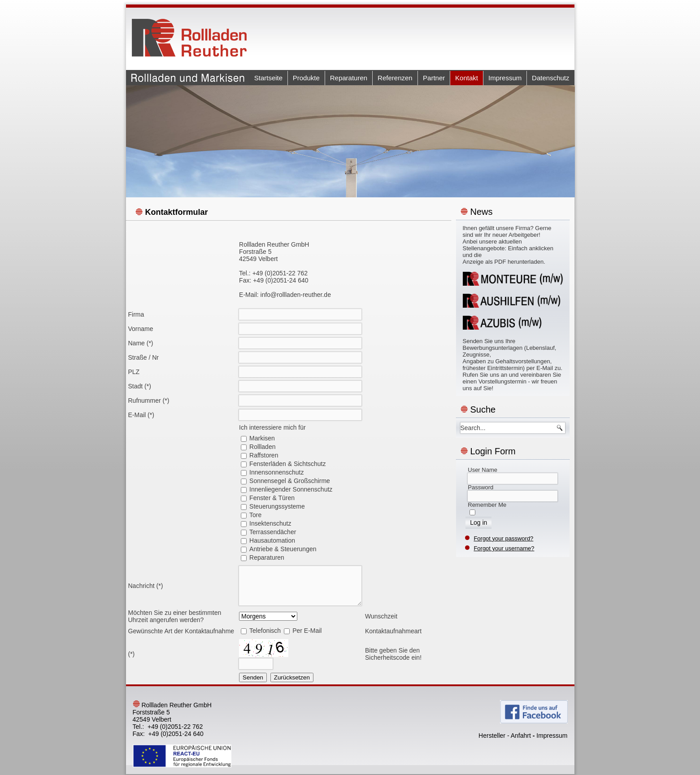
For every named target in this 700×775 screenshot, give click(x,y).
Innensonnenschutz (276, 472)
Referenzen (395, 78)
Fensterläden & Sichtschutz (287, 464)
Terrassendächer (273, 532)
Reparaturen (349, 78)
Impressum (505, 78)
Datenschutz (550, 78)
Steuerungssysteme (277, 506)
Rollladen (262, 447)
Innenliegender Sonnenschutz (291, 489)
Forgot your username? (504, 548)
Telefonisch (265, 631)
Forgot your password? (503, 538)
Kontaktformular (177, 212)
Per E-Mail (307, 631)
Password (480, 487)
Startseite (268, 78)
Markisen (262, 438)
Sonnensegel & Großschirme (290, 481)
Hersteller (492, 736)
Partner (434, 78)
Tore (255, 515)
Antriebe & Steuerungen (283, 549)
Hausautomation (272, 540)
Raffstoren (264, 455)
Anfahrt (521, 736)
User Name (483, 470)
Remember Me (487, 505)
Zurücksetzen (292, 677)
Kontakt (467, 78)
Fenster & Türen (272, 498)
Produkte (306, 78)
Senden (253, 677)
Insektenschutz (270, 523)
